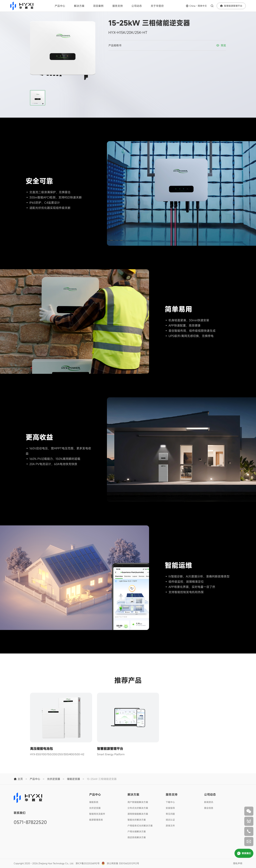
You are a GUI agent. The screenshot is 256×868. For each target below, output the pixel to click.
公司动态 (137, 6)
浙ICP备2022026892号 (88, 863)
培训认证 (170, 820)
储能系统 (94, 802)
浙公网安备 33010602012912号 (123, 863)
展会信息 (209, 808)
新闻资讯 (209, 802)
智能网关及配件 (97, 814)
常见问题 (170, 814)
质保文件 (170, 826)
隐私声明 (238, 863)
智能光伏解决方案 (137, 820)
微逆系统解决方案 (137, 837)
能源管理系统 (96, 820)
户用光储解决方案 (137, 831)
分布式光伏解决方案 (138, 808)
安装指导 (170, 808)
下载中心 (170, 802)
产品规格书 (115, 45)
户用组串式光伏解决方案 (140, 826)
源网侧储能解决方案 (138, 814)
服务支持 (118, 6)
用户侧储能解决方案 (138, 802)
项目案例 (98, 6)
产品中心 (60, 6)
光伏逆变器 (95, 808)
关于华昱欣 (157, 6)
